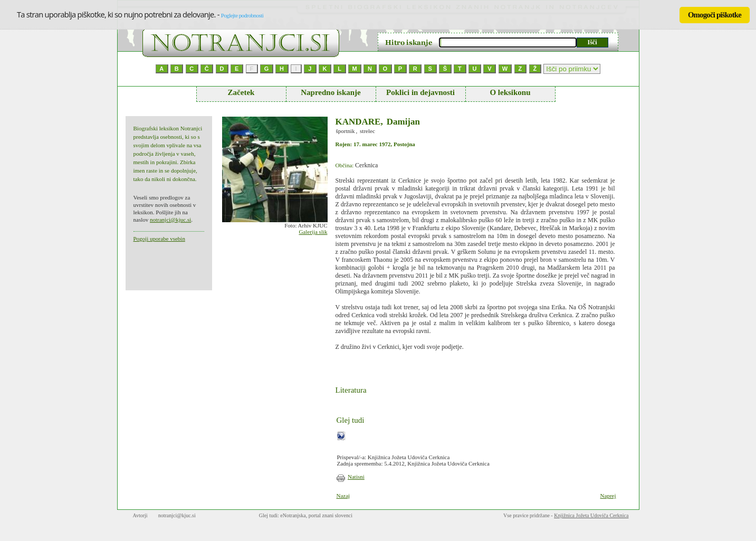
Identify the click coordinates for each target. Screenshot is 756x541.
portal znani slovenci (331, 515)
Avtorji (140, 515)
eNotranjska (293, 515)
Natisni (356, 477)
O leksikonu (510, 92)
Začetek (241, 92)
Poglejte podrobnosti (242, 15)
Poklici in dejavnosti (420, 92)
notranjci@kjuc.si (170, 220)
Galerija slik (313, 232)
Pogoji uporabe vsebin (159, 239)
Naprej (608, 496)
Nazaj (343, 496)
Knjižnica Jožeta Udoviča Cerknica (591, 515)
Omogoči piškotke (715, 15)
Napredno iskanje (331, 92)
